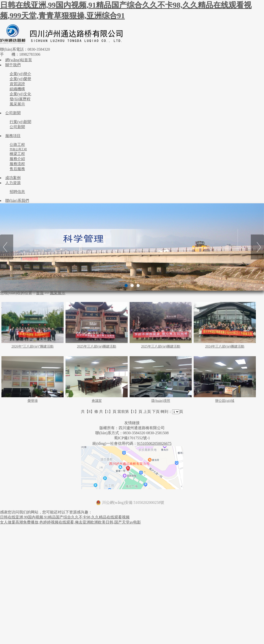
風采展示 (17, 104)
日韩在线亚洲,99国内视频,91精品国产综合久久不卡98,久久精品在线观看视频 (65, 517)
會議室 (97, 401)
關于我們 (13, 65)
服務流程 (17, 164)
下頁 (156, 412)
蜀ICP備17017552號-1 (132, 438)
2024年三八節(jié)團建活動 (225, 346)
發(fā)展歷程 (20, 99)
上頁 (147, 412)
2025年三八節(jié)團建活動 (97, 346)
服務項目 (13, 136)
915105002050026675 (154, 443)
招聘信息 (17, 192)
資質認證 (17, 84)
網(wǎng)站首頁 (19, 60)
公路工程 (17, 145)
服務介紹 (17, 159)
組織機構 (17, 89)
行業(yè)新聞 (20, 122)
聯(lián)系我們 (17, 201)
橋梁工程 (17, 154)
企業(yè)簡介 (20, 74)
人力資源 (13, 183)
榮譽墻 (33, 401)
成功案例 (13, 178)
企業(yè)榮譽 (20, 79)
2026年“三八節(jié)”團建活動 (33, 346)
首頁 (40, 293)
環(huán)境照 (161, 401)
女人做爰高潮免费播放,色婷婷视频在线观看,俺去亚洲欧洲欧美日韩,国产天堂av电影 (70, 522)
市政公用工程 (18, 149)
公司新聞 (13, 113)
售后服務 (17, 169)
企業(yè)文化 (20, 94)
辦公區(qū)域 (225, 401)
